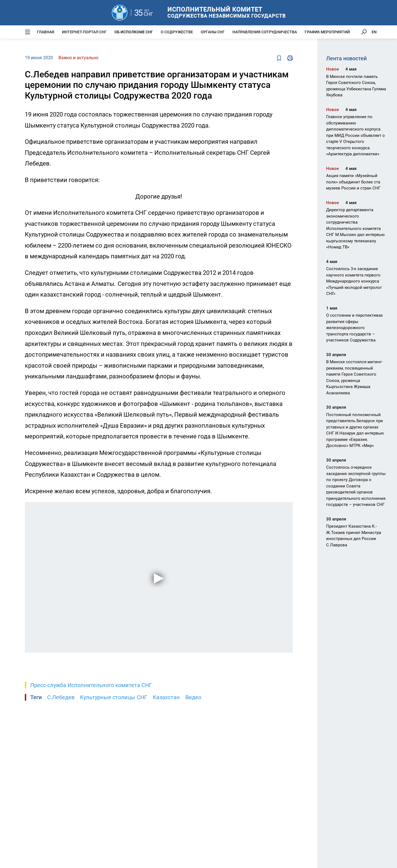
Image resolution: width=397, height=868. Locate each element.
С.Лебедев (61, 697)
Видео (193, 697)
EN (374, 32)
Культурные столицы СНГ (114, 697)
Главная (46, 32)
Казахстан (166, 697)
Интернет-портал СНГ (84, 32)
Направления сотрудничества (265, 32)
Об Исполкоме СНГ (134, 32)
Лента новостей (346, 58)
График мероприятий (327, 32)
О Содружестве (177, 32)
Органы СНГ (213, 32)
